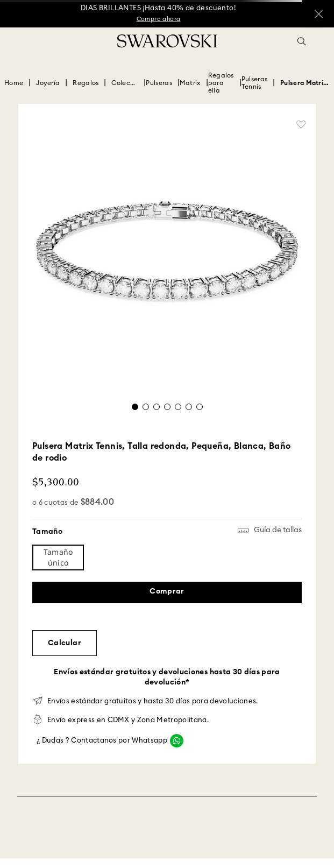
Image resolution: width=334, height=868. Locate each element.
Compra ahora (159, 19)
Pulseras (159, 83)
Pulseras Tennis (254, 83)
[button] (302, 41)
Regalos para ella (221, 83)
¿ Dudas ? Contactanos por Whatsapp (102, 741)
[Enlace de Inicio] (14, 83)
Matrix (190, 83)
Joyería (48, 83)
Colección (125, 83)
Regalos (86, 83)
